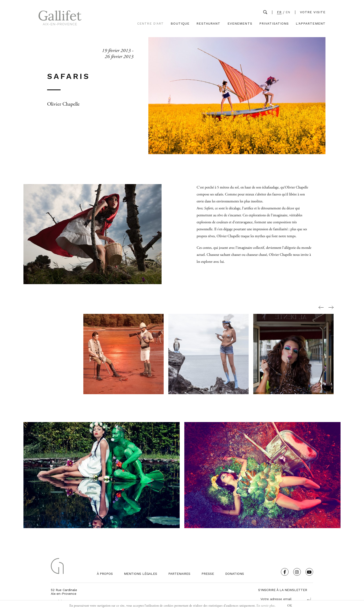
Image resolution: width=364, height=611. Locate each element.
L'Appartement (311, 24)
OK (290, 606)
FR (279, 12)
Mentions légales (141, 574)
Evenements (240, 24)
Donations (235, 574)
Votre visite (313, 12)
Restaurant (208, 24)
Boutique (180, 24)
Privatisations (274, 24)
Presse (208, 574)
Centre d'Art (150, 24)
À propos (105, 574)
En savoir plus (266, 606)
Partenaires (179, 574)
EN (288, 12)
